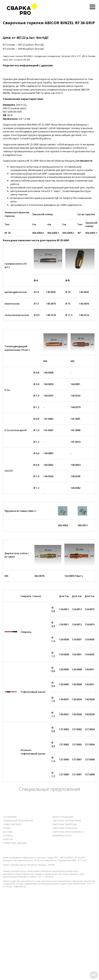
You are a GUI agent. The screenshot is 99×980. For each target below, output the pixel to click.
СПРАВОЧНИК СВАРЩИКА (15, 843)
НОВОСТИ (8, 839)
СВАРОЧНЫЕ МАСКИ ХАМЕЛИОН (68, 832)
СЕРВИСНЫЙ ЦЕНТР (12, 824)
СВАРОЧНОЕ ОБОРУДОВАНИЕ (67, 821)
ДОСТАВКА (8, 832)
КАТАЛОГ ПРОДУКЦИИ (63, 817)
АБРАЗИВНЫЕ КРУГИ (62, 836)
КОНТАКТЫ (8, 836)
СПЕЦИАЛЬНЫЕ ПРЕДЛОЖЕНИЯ (18, 821)
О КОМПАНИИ (10, 817)
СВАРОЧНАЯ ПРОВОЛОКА (65, 828)
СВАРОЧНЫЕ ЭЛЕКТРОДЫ (64, 824)
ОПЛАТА (7, 828)
